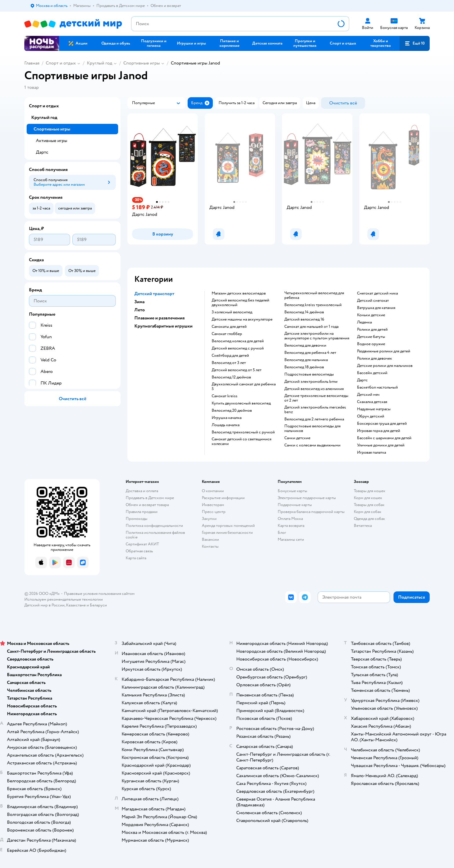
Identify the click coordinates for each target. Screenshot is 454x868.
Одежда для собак (369, 519)
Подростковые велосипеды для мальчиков (312, 429)
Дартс (362, 380)
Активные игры (52, 141)
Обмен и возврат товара (147, 505)
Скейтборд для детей (230, 356)
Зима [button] (139, 302)
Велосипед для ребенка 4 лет (310, 353)
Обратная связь (139, 551)
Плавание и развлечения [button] (160, 318)
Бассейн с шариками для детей (384, 438)
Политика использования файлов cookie (155, 535)
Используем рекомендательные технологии (64, 599)
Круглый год (100, 63)
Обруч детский (371, 416)
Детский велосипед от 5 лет (237, 370)
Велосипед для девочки (305, 345)
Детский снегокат (373, 301)
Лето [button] (140, 310)
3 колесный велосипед (232, 312)
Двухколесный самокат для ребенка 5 (244, 387)
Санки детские (297, 438)
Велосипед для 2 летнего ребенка (314, 419)
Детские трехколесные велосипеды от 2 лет (316, 398)
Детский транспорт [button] (154, 294)
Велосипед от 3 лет (229, 363)
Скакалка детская (372, 402)
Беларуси (98, 605)
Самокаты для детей (229, 327)
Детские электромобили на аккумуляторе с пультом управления (317, 336)
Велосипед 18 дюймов (304, 367)
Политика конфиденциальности (154, 526)
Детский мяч (368, 395)
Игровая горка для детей (379, 431)
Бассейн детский (372, 373)
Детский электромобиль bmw (311, 382)
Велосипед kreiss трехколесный (313, 305)
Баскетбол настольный (377, 387)
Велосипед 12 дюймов (231, 377)
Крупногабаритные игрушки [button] (163, 326)
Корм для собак (368, 512)
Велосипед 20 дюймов (232, 411)
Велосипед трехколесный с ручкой (243, 432)
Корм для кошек (368, 498)
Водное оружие (371, 344)
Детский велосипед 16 (304, 319)
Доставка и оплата (142, 491)
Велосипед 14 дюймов (304, 312)
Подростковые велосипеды (309, 374)
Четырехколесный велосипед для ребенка (314, 295)
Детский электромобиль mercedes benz (315, 410)
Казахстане (76, 605)
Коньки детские (371, 315)
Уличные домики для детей (381, 445)
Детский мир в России (44, 605)
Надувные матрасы (374, 409)
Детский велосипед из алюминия (314, 389)
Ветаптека (363, 526)
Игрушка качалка (227, 418)
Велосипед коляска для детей (238, 341)
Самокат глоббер (227, 334)
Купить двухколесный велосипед (241, 403)
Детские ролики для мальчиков (385, 366)
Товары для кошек (370, 491)
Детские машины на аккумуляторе (242, 319)
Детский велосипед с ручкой (238, 348)
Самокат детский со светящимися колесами (241, 442)
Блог (282, 533)
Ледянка (364, 322)
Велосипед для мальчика (306, 360)
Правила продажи (142, 512)
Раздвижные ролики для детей (384, 351)
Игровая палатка (371, 453)
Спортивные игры (142, 63)
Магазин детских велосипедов (239, 293)
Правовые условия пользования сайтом (99, 594)
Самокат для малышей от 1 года (311, 327)
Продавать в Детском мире (150, 498)
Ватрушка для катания (376, 308)
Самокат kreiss (225, 396)
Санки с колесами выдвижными (312, 445)
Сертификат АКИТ (142, 544)
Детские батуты (371, 337)
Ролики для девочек (375, 358)
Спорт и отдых (61, 63)
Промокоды (137, 519)
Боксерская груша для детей (382, 424)
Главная (32, 63)
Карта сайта (136, 558)
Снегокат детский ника (377, 293)
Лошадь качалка (226, 425)
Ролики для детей (372, 330)
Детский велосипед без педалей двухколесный (240, 303)
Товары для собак (369, 505)
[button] (415, 43)
